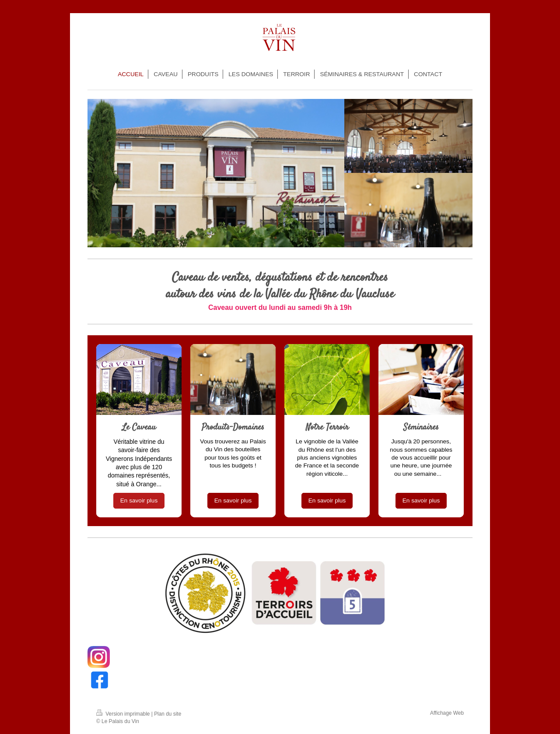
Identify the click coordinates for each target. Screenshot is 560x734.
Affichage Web (447, 713)
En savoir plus (139, 500)
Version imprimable (124, 714)
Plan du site (168, 714)
